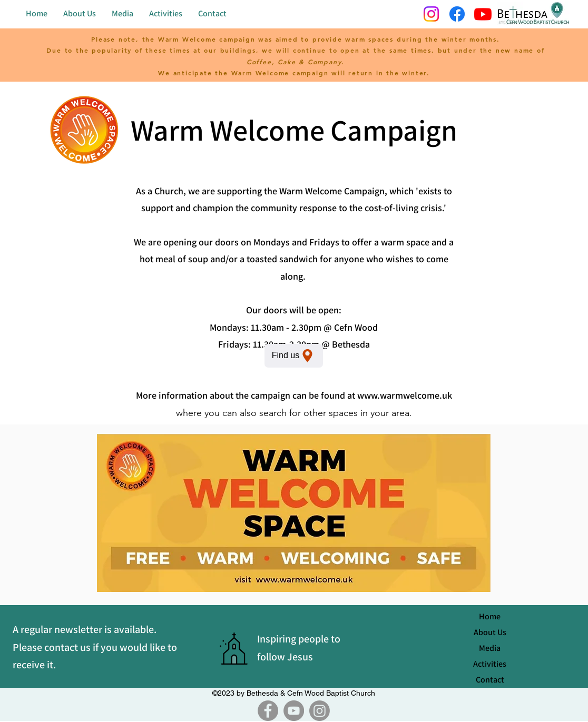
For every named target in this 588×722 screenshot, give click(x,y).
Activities (490, 664)
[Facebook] (268, 711)
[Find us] (294, 356)
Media (490, 648)
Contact (490, 680)
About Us (490, 632)
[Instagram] (320, 711)
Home (490, 616)
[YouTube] (294, 711)
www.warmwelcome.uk (405, 395)
